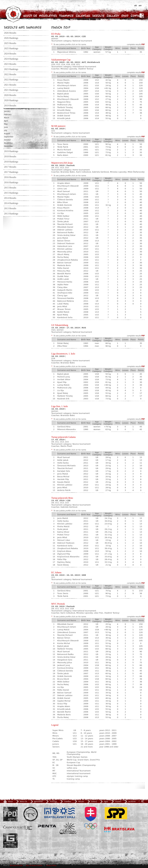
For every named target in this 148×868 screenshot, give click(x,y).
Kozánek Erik (63, 399)
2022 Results (10, 74)
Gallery (113, 16)
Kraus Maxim (63, 80)
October (7, 140)
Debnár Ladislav (65, 230)
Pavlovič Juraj (63, 377)
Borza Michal (63, 477)
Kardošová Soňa (65, 317)
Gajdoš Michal (64, 701)
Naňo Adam (63, 155)
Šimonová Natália (65, 298)
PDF (143, 45)
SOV (91, 818)
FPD (10, 814)
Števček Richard (65, 224)
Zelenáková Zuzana (66, 91)
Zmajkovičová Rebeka (67, 260)
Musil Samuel (63, 191)
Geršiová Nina (64, 427)
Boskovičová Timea (66, 113)
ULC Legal (18, 828)
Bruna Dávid (63, 679)
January (7, 111)
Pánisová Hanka (65, 282)
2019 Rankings (11, 151)
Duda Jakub (63, 529)
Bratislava (120, 829)
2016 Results (10, 177)
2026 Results (10, 33)
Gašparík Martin (65, 290)
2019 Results (10, 106)
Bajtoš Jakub (63, 94)
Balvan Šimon (64, 241)
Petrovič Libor (64, 540)
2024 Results (10, 54)
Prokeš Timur (63, 219)
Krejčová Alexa (64, 551)
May (6, 124)
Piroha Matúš (63, 526)
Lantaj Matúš (63, 88)
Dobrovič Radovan (66, 243)
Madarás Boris (64, 265)
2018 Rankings (11, 162)
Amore (68, 828)
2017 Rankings (11, 172)
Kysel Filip (62, 382)
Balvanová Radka (65, 232)
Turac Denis (63, 144)
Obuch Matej (63, 254)
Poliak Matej (63, 343)
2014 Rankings (11, 203)
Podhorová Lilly (64, 105)
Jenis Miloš (62, 306)
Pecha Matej (63, 96)
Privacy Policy (51, 865)
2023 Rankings (11, 69)
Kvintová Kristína (65, 211)
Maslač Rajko (63, 83)
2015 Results (10, 188)
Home (8, 802)
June (6, 127)
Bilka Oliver (63, 202)
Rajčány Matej (64, 562)
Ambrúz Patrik (64, 490)
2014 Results (10, 198)
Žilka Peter (62, 346)
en (140, 5)
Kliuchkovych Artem (67, 85)
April (6, 121)
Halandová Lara (65, 246)
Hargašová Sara (65, 660)
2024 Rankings (11, 59)
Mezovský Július (65, 252)
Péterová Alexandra (66, 429)
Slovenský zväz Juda (31, 814)
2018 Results (10, 157)
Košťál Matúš (63, 312)
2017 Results (10, 167)
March (7, 118)
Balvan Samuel (64, 263)
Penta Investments (47, 826)
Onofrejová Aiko (65, 293)
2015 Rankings (11, 193)
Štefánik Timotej (65, 107)
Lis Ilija (60, 213)
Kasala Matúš (63, 482)
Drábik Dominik (64, 205)
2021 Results (10, 85)
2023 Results (10, 64)
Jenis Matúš (63, 238)
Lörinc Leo (62, 189)
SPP (116, 814)
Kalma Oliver (63, 532)
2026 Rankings (11, 38)
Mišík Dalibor (63, 216)
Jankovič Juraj (64, 665)
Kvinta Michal (64, 643)
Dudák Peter (63, 276)
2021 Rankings (11, 90)
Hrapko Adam (64, 183)
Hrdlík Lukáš (63, 279)
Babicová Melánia (65, 301)
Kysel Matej (63, 315)
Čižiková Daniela (65, 200)
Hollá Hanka (63, 463)
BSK (60, 813)
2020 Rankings (11, 100)
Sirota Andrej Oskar (66, 235)
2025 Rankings (11, 48)
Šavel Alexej (63, 565)
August (7, 134)
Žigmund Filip (64, 554)
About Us (30, 16)
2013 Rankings (11, 214)
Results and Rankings (23, 27)
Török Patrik (63, 147)
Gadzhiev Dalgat (65, 152)
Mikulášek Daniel (65, 227)
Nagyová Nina (64, 102)
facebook (130, 802)
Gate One (10, 841)
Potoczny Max (64, 271)
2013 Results (10, 208)
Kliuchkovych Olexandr (68, 99)
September (9, 137)
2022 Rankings (11, 80)
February (8, 115)
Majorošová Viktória (66, 52)
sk (136, 5)
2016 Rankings (11, 182)
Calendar (83, 16)
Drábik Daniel (64, 116)
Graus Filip (62, 704)
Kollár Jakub (63, 460)
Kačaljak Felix (64, 471)
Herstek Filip (63, 479)
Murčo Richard (64, 150)
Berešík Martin (64, 274)
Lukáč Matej (63, 304)
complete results (134, 44)
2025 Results (10, 43)
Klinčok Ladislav (65, 249)
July (6, 130)
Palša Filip (62, 559)
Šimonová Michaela (66, 466)
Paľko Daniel (63, 268)
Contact (137, 16)
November (8, 143)
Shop (125, 16)
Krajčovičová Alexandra (68, 557)
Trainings (66, 16)
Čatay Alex (62, 287)
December (8, 146)
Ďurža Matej (63, 717)
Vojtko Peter (63, 285)
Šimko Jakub (63, 222)
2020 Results (10, 95)
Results (98, 16)
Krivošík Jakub (64, 118)
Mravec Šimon (64, 309)
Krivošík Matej (64, 110)
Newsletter (48, 16)
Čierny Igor (62, 296)
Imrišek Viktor (64, 379)
